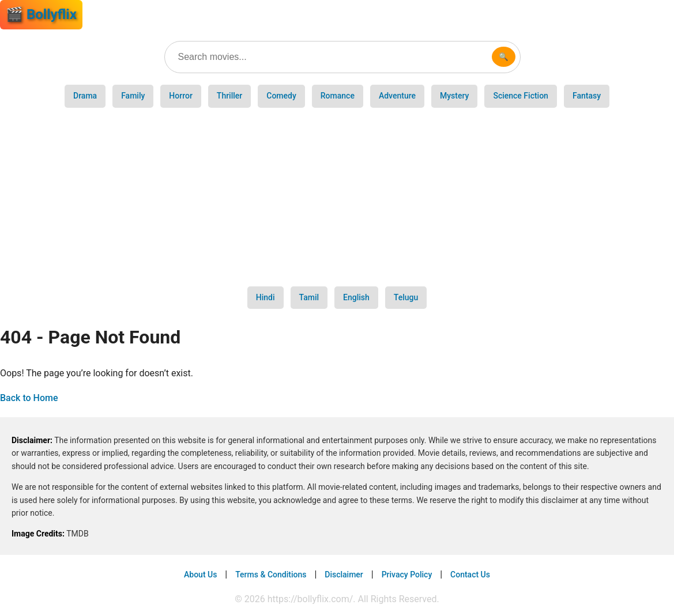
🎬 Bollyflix (41, 14)
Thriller (229, 96)
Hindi (266, 297)
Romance (338, 96)
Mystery (454, 96)
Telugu (406, 297)
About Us (200, 575)
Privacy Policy (407, 575)
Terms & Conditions (271, 575)
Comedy (281, 96)
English (356, 297)
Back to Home (29, 398)
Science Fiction (520, 96)
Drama (85, 96)
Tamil (309, 297)
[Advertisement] (337, 197)
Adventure (397, 96)
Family (133, 96)
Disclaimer (344, 575)
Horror (181, 96)
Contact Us (470, 575)
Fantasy (587, 96)
